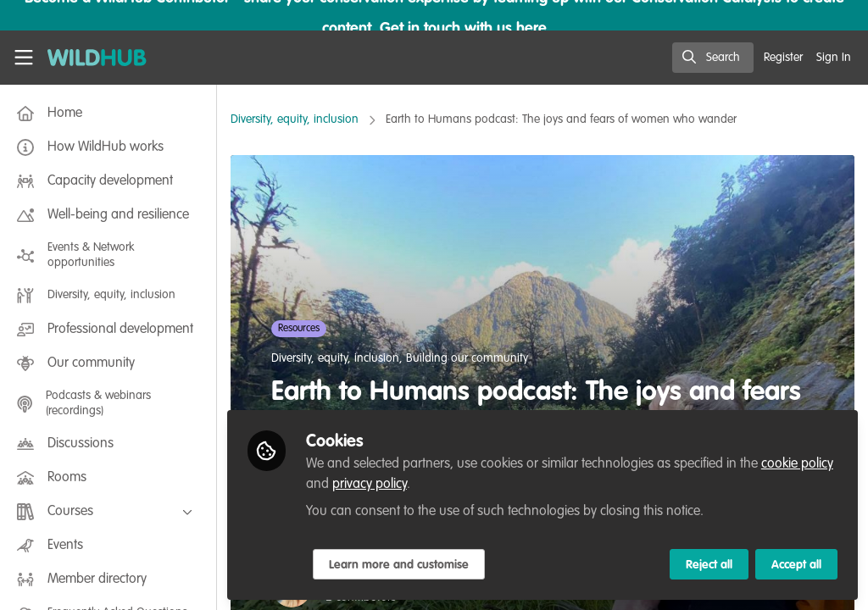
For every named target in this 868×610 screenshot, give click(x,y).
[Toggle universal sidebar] (24, 58)
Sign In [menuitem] (834, 58)
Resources (299, 329)
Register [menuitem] (783, 58)
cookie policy (797, 464)
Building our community (467, 358)
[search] (713, 58)
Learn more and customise (399, 565)
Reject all (709, 565)
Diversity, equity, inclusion (295, 119)
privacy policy (370, 485)
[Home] (88, 58)
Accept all (796, 565)
